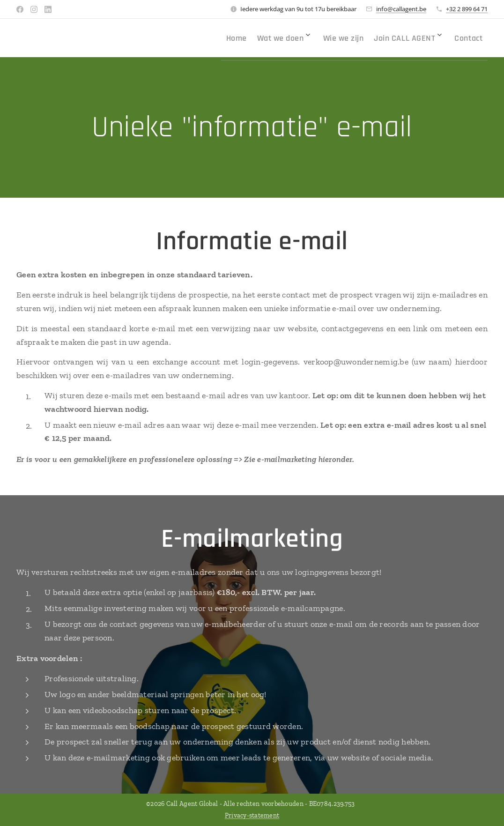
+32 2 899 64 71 (467, 9)
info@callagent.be (401, 9)
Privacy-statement (252, 815)
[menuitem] (229, 38)
